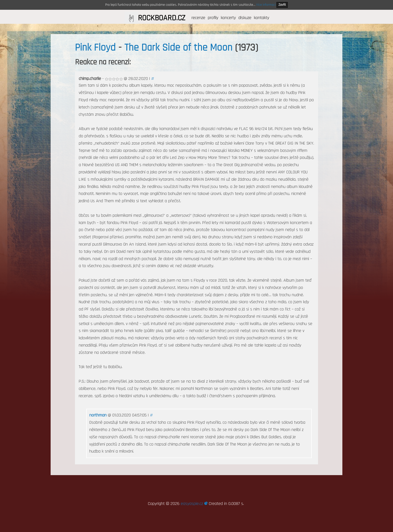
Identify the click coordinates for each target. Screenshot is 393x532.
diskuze (245, 18)
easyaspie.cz (194, 504)
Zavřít (282, 5)
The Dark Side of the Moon (178, 48)
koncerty (228, 18)
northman (98, 415)
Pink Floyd (95, 48)
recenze (198, 18)
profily (213, 18)
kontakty (262, 18)
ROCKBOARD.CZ (162, 18)
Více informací (266, 5)
